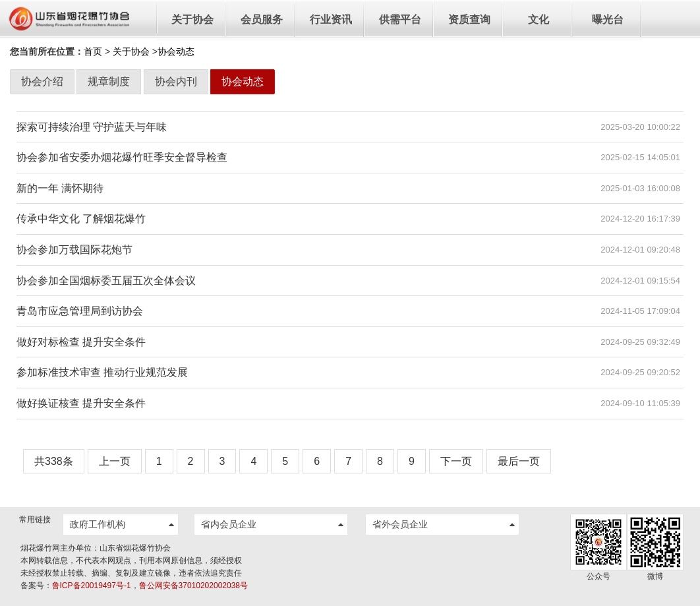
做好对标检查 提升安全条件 (81, 342)
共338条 (54, 461)
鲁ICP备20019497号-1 (92, 586)
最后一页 (519, 461)
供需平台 (400, 19)
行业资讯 (331, 19)
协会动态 (243, 81)
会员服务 (262, 19)
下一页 (456, 461)
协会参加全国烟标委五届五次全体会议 (106, 281)
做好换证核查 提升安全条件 (81, 403)
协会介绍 (42, 81)
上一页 (115, 461)
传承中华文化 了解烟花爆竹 (81, 219)
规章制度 (109, 81)
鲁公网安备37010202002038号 (193, 586)
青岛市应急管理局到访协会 (80, 311)
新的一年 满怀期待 (60, 188)
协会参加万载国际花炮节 (74, 250)
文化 (539, 19)
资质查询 (469, 19)
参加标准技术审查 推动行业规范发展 (102, 372)
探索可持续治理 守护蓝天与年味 (92, 127)
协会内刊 (176, 81)
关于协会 (192, 19)
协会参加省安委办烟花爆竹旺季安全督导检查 (122, 157)
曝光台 (608, 19)
